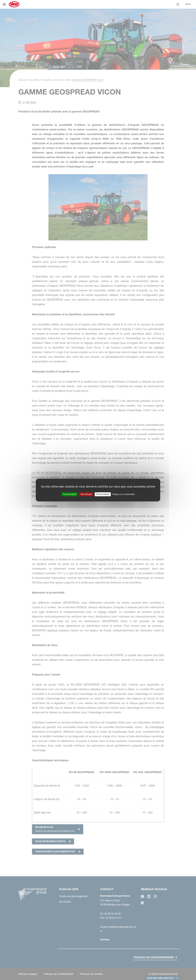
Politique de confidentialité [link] (123, 494)
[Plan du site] (4, 4)
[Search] (178, 4)
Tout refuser (86, 494)
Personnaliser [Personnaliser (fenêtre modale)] (103, 494)
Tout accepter (70, 494)
